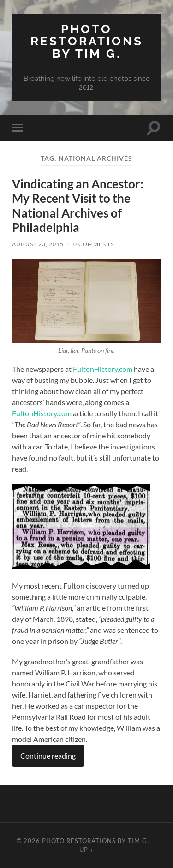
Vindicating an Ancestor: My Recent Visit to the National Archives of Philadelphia (78, 206)
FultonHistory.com (103, 369)
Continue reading (48, 756)
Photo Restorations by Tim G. (87, 41)
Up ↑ (86, 850)
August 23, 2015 (38, 244)
